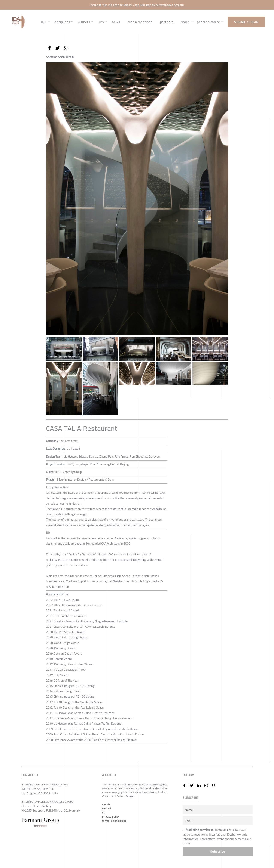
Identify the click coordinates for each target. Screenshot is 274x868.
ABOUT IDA (109, 775)
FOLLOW (188, 775)
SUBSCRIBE (190, 798)
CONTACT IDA (30, 775)
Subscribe (218, 851)
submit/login (246, 22)
